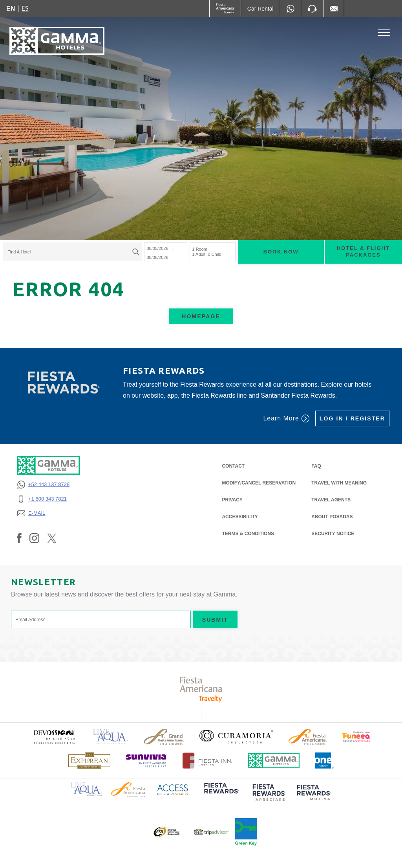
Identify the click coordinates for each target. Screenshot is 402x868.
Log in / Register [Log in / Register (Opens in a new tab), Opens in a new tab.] (352, 418)
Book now (281, 252)
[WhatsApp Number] (291, 9)
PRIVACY (232, 499)
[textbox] (70, 252)
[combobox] (72, 252)
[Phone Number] (312, 9)
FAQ (316, 466)
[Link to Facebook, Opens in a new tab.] (19, 538)
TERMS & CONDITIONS (248, 534)
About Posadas (332, 517)
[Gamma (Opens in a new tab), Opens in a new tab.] (225, 9)
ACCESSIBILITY (240, 517)
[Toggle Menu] (384, 33)
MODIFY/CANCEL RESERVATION (259, 483)
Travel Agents (331, 500)
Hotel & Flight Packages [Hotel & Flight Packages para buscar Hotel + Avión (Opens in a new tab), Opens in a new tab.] (363, 252)
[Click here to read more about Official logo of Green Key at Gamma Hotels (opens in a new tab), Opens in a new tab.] (246, 832)
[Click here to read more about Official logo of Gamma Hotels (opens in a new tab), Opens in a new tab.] (274, 761)
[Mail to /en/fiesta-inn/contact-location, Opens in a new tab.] (334, 9)
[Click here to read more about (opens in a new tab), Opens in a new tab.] (54, 737)
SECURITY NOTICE (333, 534)
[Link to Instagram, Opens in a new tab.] (34, 538)
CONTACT (233, 466)
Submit (215, 620)
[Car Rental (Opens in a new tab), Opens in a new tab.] (260, 9)
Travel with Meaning (339, 483)
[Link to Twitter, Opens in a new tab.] (52, 538)
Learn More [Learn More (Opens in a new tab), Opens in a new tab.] (286, 418)
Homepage (201, 316)
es (25, 8)
